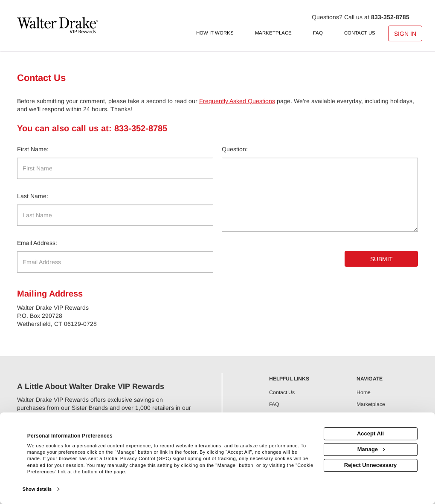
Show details (37, 489)
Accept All (370, 433)
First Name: (33, 149)
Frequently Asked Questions (237, 101)
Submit (381, 259)
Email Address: (37, 243)
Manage (371, 449)
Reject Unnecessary (371, 465)
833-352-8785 (390, 17)
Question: (235, 149)
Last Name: (33, 196)
